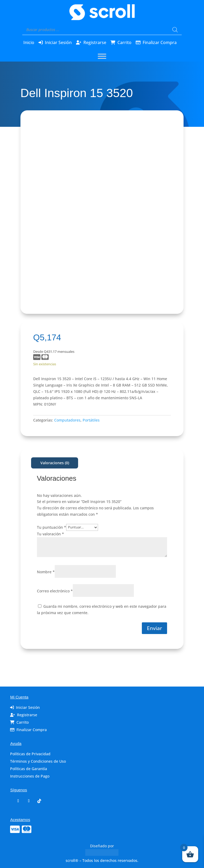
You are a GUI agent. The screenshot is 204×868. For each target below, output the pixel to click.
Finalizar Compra (160, 42)
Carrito (124, 42)
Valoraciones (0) (55, 463)
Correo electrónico (55, 591)
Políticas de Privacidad (30, 754)
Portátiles (91, 420)
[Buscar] (175, 30)
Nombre (46, 572)
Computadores (67, 420)
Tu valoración (50, 534)
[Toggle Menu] (102, 56)
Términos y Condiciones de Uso (38, 761)
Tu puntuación (52, 527)
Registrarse (95, 42)
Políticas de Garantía (29, 769)
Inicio (29, 42)
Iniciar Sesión (58, 42)
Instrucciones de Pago (30, 776)
